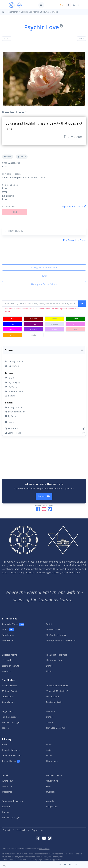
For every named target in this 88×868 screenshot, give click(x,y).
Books (9, 422)
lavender (54, 324)
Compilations (8, 640)
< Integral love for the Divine (44, 267)
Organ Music (8, 711)
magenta (13, 329)
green (75, 319)
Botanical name (14, 391)
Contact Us (44, 496)
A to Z (10, 378)
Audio (49, 750)
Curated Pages (11, 761)
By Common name (15, 412)
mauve (55, 329)
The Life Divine (53, 629)
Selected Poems (10, 655)
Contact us (7, 786)
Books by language (11, 750)
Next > (81, 38)
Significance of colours (74, 206)
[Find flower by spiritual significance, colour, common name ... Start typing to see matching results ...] (40, 304)
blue (13, 324)
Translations (8, 635)
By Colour (11, 416)
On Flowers (12, 366)
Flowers (44, 276)
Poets (49, 786)
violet (75, 324)
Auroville (50, 801)
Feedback (21, 830)
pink (15, 212)
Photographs (52, 761)
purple (34, 324)
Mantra (50, 671)
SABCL (8, 630)
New (62, 5)
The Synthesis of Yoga (56, 635)
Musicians (51, 792)
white (34, 335)
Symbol (50, 666)
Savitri (49, 624)
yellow (54, 319)
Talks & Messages (10, 717)
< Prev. (7, 38)
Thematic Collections (12, 756)
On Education (53, 697)
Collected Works (10, 686)
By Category (13, 382)
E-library (7, 739)
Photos (10, 396)
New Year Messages (55, 728)
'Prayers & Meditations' (57, 691)
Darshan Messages (11, 722)
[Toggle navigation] (41, 5)
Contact (6, 830)
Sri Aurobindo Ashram (12, 801)
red (13, 319)
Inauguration (52, 807)
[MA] (16, 5)
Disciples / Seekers (55, 775)
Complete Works (13, 624)
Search (9, 403)
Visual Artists (52, 781)
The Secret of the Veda (57, 655)
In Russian (69, 240)
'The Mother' (8, 660)
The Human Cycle (54, 660)
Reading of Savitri (54, 702)
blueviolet (34, 329)
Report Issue (38, 830)
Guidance (7, 671)
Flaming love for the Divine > (44, 284)
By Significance (14, 407)
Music (49, 745)
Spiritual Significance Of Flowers (35, 12)
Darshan (6, 812)
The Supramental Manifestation (61, 640)
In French (81, 240)
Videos (49, 756)
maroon (33, 319)
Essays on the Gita (11, 666)
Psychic (22, 157)
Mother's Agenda (10, 691)
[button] (44, 231)
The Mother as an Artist (57, 686)
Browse (9, 373)
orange (13, 335)
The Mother (13, 12)
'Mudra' (50, 722)
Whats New (7, 781)
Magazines (7, 792)
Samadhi (6, 807)
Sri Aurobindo (10, 619)
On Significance (14, 361)
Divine (55, 12)
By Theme (12, 387)
